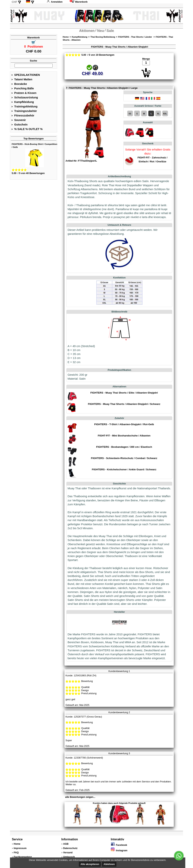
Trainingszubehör (24, 111)
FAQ (16, 852)
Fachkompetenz (23, 857)
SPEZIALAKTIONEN (26, 75)
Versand (68, 852)
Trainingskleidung (24, 106)
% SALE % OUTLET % (27, 129)
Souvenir (19, 120)
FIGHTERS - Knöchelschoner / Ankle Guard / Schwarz (124, 469)
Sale (110, 31)
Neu (100, 31)
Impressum (20, 848)
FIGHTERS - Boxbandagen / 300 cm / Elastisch (124, 447)
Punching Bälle (23, 88)
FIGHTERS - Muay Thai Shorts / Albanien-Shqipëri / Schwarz (124, 404)
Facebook (119, 845)
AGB (66, 844)
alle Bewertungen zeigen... (80, 797)
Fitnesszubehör (23, 116)
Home (66, 37)
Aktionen (87, 31)
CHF (15, 2)
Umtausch (69, 857)
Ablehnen (109, 864)
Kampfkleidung (23, 102)
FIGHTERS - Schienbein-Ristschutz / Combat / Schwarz (124, 458)
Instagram (119, 850)
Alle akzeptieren (90, 864)
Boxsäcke (19, 84)
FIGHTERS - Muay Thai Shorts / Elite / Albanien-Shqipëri (124, 393)
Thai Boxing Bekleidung (103, 37)
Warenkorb (79, 2)
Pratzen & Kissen (24, 93)
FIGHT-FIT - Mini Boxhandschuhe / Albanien (124, 436)
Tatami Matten (22, 79)
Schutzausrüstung (25, 97)
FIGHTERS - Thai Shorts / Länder (135, 37)
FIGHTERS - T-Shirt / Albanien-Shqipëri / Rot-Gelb (124, 424)
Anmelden (55, 2)
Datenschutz (70, 848)
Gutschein (19, 125)
